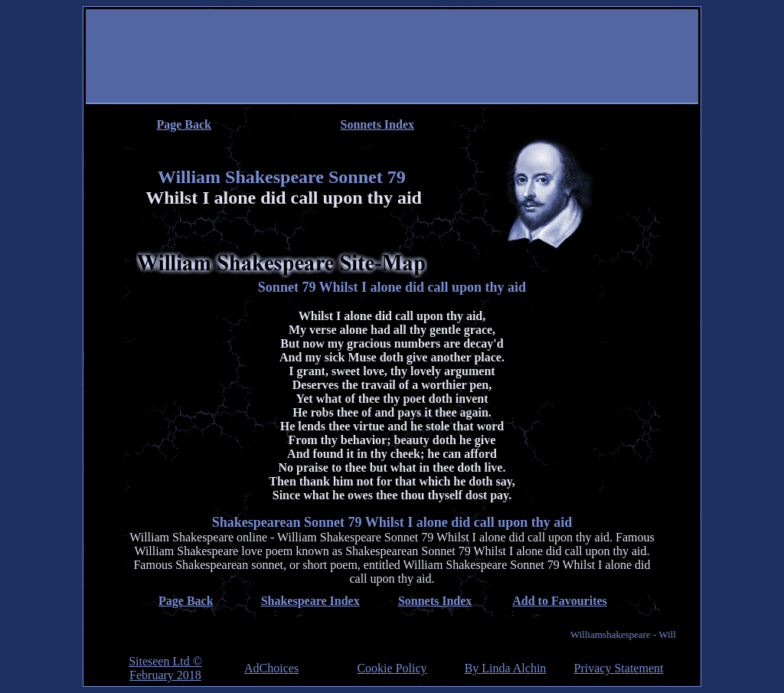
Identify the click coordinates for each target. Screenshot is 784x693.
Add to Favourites (560, 601)
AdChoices (271, 668)
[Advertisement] (392, 57)
